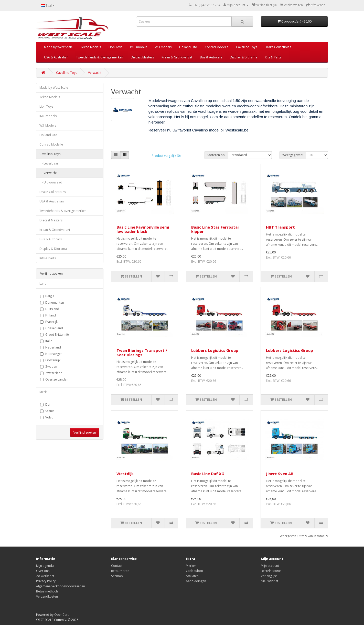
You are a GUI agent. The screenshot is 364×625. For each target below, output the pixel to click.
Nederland (51, 347)
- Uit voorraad (51, 182)
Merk (43, 392)
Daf (45, 404)
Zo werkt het (45, 576)
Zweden (49, 367)
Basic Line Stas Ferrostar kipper (215, 229)
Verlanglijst (269, 576)
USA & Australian (56, 57)
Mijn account (270, 566)
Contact (117, 566)
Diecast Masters (142, 57)
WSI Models (163, 47)
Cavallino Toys (247, 47)
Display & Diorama (244, 57)
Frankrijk (49, 322)
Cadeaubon (194, 571)
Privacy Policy (46, 581)
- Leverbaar (49, 163)
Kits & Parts (273, 57)
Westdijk (125, 474)
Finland (48, 315)
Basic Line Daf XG (208, 474)
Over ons (43, 571)
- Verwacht (48, 173)
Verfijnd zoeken (85, 432)
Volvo (47, 417)
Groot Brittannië (55, 335)
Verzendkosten (47, 596)
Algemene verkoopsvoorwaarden (61, 586)
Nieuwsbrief (270, 581)
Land (43, 284)
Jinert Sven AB (280, 474)
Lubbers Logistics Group (215, 350)
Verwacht (95, 73)
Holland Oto (188, 47)
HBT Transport (280, 227)
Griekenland (52, 328)
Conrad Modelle (217, 47)
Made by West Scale (58, 47)
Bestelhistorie (271, 571)
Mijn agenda (45, 566)
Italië (46, 341)
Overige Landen (54, 379)
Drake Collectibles (278, 47)
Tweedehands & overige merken (100, 57)
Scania (47, 411)
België (47, 296)
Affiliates (192, 576)
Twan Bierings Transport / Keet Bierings (142, 352)
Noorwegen (51, 354)
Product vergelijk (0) (166, 156)
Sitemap (117, 576)
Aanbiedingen (196, 581)
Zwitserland (51, 373)
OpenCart (61, 615)
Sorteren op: (216, 155)
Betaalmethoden (48, 591)
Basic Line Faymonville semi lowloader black (143, 229)
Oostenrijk (50, 360)
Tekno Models (91, 47)
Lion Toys (115, 47)
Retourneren (120, 571)
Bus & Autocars (211, 57)
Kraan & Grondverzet (177, 57)
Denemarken (52, 303)
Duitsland (50, 309)
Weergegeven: (293, 155)
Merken (191, 566)
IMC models (139, 47)
